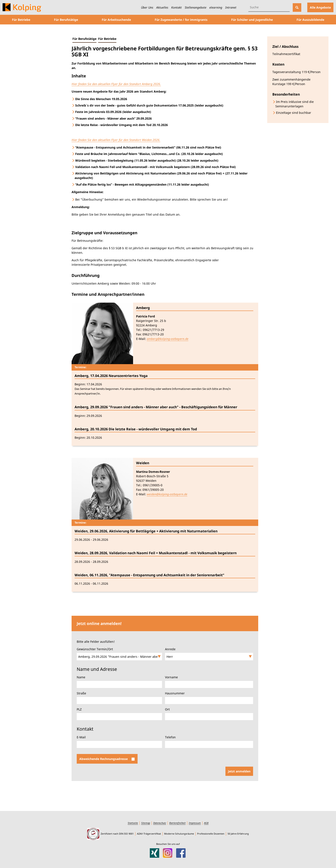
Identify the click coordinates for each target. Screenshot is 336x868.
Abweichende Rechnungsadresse (107, 759)
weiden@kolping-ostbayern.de (167, 494)
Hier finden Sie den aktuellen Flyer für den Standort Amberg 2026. (116, 84)
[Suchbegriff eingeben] (269, 8)
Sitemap (146, 823)
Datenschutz (160, 823)
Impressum (195, 823)
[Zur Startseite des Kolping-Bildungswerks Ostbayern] (22, 8)
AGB (206, 823)
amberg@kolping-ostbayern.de (168, 339)
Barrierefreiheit (177, 823)
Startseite (133, 823)
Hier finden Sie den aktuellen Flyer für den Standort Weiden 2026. (116, 140)
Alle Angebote (320, 7)
